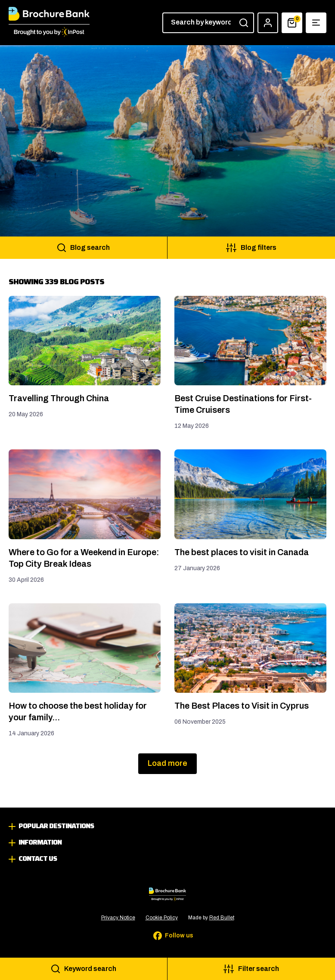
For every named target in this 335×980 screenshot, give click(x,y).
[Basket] (292, 23)
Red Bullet (222, 918)
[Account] (268, 23)
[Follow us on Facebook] (167, 936)
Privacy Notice (118, 918)
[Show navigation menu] (316, 23)
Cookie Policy (162, 918)
